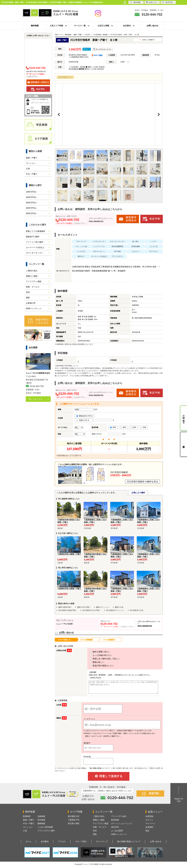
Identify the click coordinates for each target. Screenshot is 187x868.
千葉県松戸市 (74, 822)
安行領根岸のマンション (115, 610)
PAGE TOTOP (179, 803)
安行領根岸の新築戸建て (68, 610)
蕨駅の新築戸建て (65, 607)
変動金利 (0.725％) (85, 416)
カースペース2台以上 (35, 247)
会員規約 (149, 830)
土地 (28, 169)
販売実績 (115, 822)
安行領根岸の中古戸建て (91, 610)
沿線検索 (41, 819)
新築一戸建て (32, 158)
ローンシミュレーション (40, 103)
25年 (133, 427)
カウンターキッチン (35, 253)
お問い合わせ (152, 26)
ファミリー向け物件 (35, 242)
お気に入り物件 (138, 493)
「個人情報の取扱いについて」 (100, 771)
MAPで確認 (97, 55)
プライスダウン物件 (46, 833)
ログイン (149, 822)
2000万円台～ (32, 197)
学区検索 (41, 822)
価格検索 (41, 826)
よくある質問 (117, 833)
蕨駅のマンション (103, 607)
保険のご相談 (32, 276)
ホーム (29, 844)
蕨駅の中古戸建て (84, 607)
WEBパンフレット (34, 308)
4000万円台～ (32, 208)
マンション (31, 163)
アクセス (62, 844)
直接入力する (84, 420)
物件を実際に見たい (95, 652)
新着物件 (27, 819)
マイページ (150, 826)
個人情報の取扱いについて (129, 844)
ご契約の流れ (32, 271)
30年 (123, 427)
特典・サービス (33, 287)
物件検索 (35, 26)
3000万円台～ (32, 203)
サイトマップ (102, 844)
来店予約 (154, 796)
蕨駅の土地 (119, 607)
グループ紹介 (81, 844)
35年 (113, 427)
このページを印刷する (40, 99)
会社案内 (45, 844)
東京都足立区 (74, 819)
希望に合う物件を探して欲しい (100, 659)
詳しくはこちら (36, 399)
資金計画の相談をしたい (97, 666)
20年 (143, 427)
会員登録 (149, 819)
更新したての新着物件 (36, 231)
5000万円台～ (32, 213)
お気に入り (152, 2)
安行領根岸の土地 (136, 610)
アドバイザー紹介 (119, 819)
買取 (28, 298)
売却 (28, 292)
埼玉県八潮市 (74, 826)
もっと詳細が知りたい (96, 655)
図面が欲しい (92, 662)
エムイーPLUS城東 (65, 624)
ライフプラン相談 (34, 281)
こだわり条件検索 (45, 830)
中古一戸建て (32, 174)
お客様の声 (31, 303)
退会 (147, 833)
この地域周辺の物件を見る (79, 57)
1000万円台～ (32, 192)
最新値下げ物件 (33, 237)
